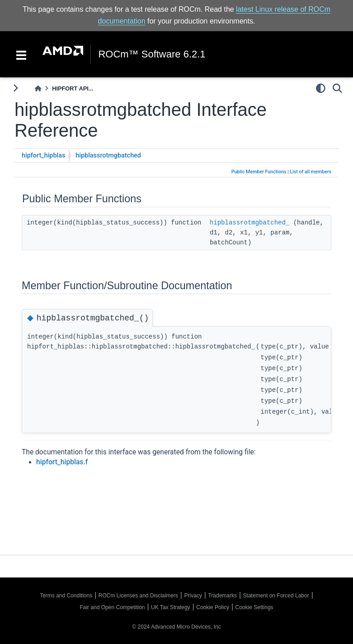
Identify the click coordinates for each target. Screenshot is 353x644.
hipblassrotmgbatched (108, 155)
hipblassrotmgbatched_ (249, 223)
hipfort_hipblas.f (62, 462)
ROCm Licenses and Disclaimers (138, 596)
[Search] (337, 88)
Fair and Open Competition (112, 607)
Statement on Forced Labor (276, 596)
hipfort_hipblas (43, 155)
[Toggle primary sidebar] (16, 88)
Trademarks (222, 596)
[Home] (38, 88)
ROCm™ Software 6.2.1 (152, 54)
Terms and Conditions (66, 596)
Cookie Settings (254, 607)
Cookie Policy (213, 607)
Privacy (193, 596)
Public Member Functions (259, 172)
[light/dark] (321, 88)
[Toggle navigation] (21, 54)
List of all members (311, 172)
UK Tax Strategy (170, 607)
